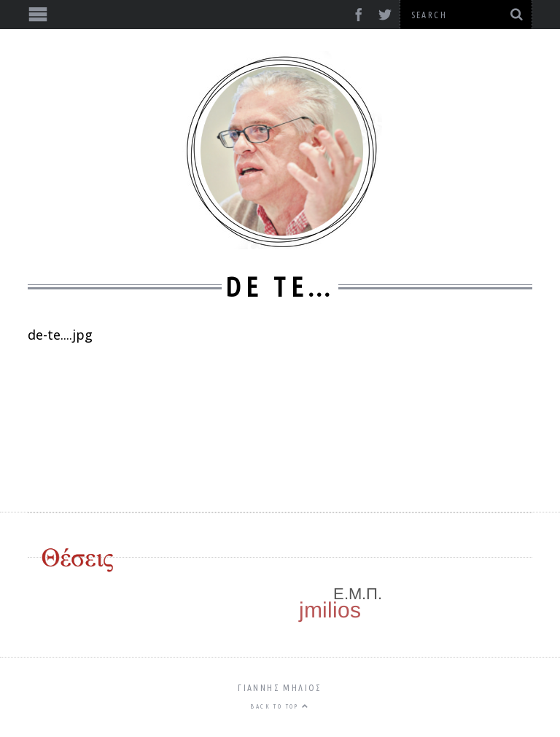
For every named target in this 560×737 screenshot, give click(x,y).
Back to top (280, 706)
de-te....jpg (60, 335)
